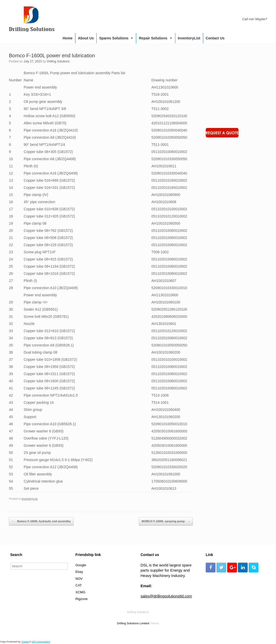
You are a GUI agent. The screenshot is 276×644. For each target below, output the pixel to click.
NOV (79, 579)
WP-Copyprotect (41, 642)
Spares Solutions (114, 38)
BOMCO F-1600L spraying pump (166, 521)
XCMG (80, 592)
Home (68, 38)
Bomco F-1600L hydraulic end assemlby (41, 521)
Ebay (79, 572)
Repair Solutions (153, 38)
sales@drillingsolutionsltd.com (166, 596)
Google (81, 565)
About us (86, 38)
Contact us (215, 38)
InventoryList (189, 38)
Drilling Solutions (58, 61)
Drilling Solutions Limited (133, 623)
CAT (79, 585)
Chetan (25, 642)
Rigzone (82, 599)
